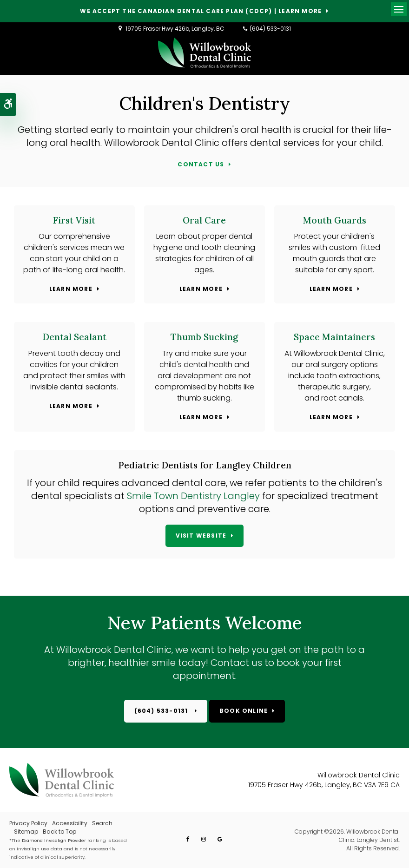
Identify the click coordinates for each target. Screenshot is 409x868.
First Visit (74, 220)
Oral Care (204, 220)
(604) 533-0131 (270, 29)
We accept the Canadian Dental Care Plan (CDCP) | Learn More (201, 11)
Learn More (71, 289)
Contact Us (201, 165)
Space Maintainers (334, 337)
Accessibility (70, 823)
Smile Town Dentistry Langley (195, 496)
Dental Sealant (74, 337)
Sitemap (26, 832)
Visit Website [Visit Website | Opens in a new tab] (201, 536)
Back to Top (59, 832)
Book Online (244, 711)
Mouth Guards (335, 220)
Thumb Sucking (204, 337)
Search (102, 823)
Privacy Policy (28, 823)
